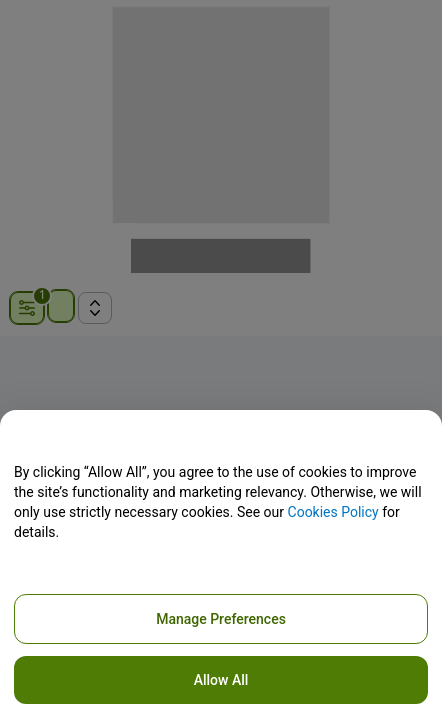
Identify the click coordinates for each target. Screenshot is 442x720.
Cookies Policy (333, 512)
